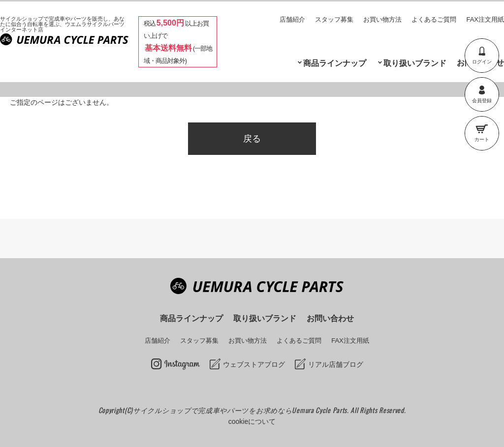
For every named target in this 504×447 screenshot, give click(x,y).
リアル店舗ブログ (336, 364)
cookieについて (252, 421)
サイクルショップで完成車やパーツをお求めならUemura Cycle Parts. (242, 410)
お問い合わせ (330, 318)
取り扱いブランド (415, 63)
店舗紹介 (292, 19)
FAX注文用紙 (485, 19)
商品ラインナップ (335, 63)
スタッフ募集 (334, 19)
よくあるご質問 (434, 19)
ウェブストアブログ (254, 364)
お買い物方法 (382, 19)
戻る (252, 139)
